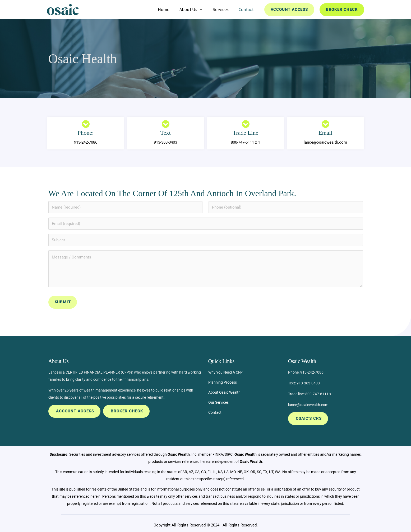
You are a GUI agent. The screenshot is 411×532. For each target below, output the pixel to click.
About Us (191, 10)
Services (222, 10)
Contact (247, 10)
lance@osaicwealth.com (308, 403)
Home (168, 10)
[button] (289, 10)
